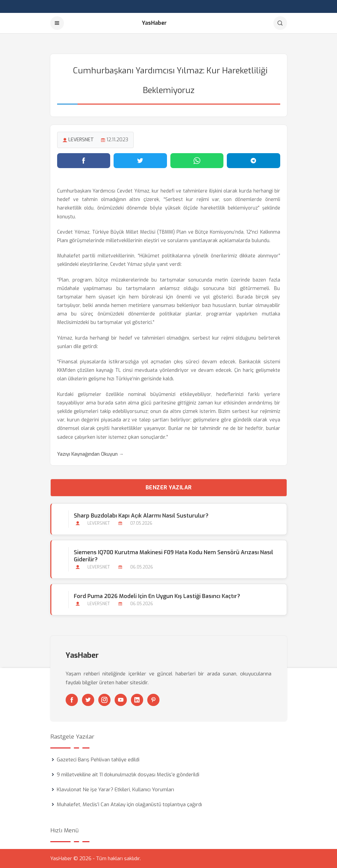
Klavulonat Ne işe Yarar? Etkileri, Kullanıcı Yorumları (115, 790)
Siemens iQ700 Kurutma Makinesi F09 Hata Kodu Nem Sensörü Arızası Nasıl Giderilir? (173, 556)
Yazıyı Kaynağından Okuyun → (90, 454)
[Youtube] (121, 700)
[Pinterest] (153, 700)
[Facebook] (72, 700)
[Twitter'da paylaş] (140, 161)
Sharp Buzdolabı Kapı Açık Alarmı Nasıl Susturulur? (141, 516)
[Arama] (280, 23)
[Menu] (57, 23)
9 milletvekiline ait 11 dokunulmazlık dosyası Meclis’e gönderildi (128, 775)
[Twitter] (88, 700)
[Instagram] (104, 700)
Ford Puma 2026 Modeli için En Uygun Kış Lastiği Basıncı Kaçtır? (157, 596)
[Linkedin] (137, 700)
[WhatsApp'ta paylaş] (197, 161)
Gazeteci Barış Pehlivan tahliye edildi (98, 760)
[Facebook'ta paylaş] (84, 161)
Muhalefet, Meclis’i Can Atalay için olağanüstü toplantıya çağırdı (129, 804)
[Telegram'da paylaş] (254, 161)
